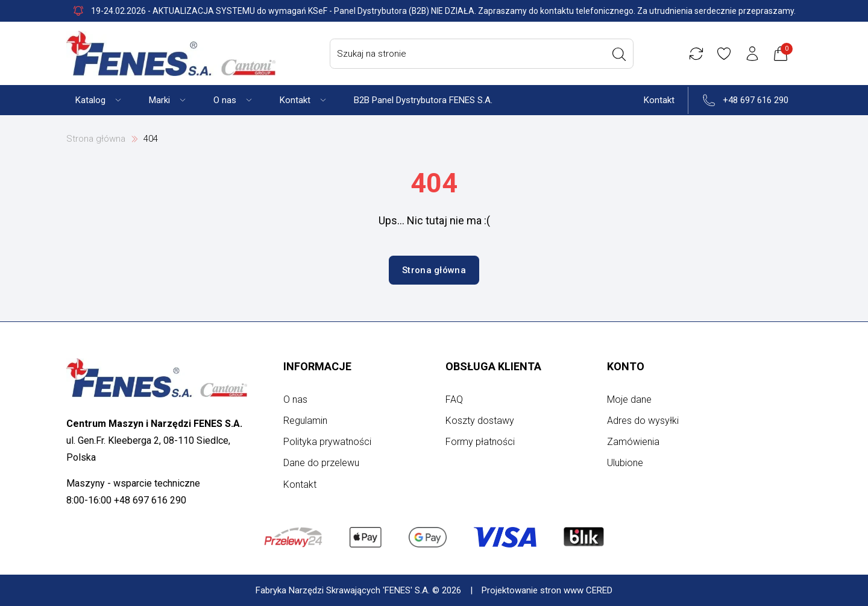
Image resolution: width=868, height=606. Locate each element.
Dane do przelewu (321, 463)
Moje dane (629, 399)
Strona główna (96, 139)
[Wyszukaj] (620, 54)
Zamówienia (633, 442)
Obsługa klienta (493, 366)
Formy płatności (480, 442)
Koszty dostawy (480, 421)
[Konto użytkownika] (754, 54)
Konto (626, 366)
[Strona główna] (171, 53)
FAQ (454, 399)
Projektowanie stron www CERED (547, 590)
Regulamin (305, 421)
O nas (295, 399)
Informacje (317, 366)
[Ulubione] (726, 54)
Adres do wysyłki (643, 421)
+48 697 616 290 (756, 100)
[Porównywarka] (697, 54)
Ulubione (625, 463)
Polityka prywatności (327, 442)
